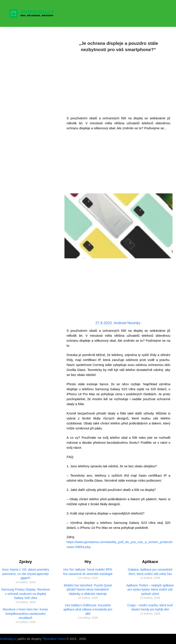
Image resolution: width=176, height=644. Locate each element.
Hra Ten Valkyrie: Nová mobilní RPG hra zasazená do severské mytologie (88, 572)
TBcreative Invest (54, 639)
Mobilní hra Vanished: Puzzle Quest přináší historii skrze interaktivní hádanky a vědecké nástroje (88, 590)
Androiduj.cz (8, 639)
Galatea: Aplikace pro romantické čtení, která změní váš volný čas (150, 572)
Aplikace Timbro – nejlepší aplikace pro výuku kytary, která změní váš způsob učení (150, 590)
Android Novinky (127, 323)
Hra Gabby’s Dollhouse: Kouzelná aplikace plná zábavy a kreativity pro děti (88, 609)
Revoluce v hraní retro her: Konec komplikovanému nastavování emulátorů (25, 614)
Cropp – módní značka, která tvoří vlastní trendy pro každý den (150, 607)
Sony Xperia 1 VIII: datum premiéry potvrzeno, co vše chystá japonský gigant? (26, 574)
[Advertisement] (118, 83)
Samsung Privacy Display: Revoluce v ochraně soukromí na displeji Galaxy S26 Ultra (25, 594)
